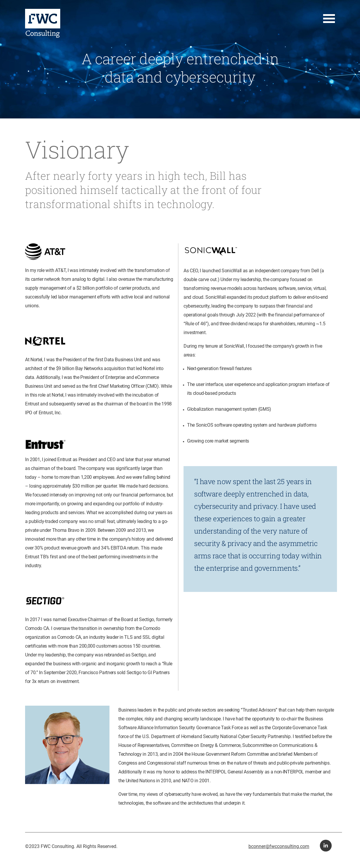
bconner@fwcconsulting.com (279, 846)
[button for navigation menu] (329, 19)
